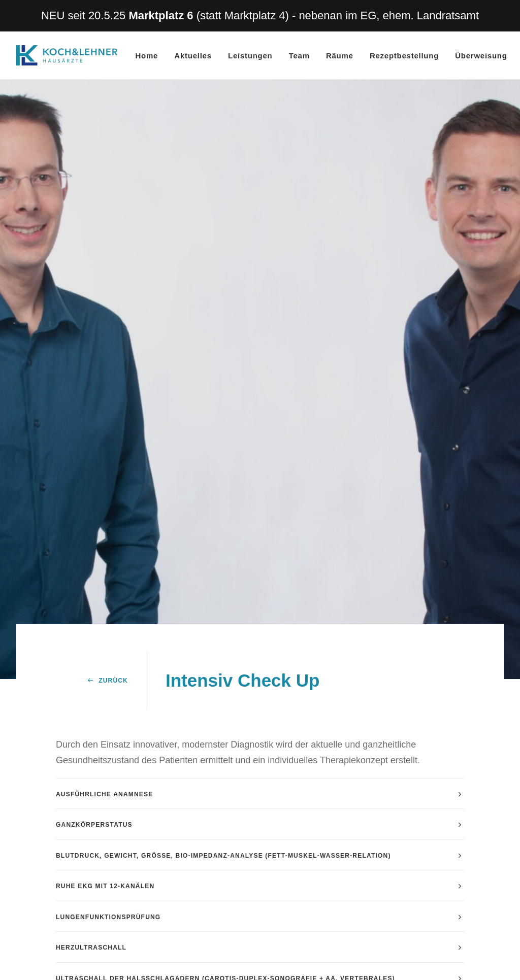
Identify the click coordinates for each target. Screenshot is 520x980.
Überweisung (481, 56)
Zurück (108, 566)
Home (147, 56)
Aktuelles (193, 56)
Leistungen (250, 56)
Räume (340, 56)
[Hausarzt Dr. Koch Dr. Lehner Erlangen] (67, 55)
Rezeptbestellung (404, 56)
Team (299, 56)
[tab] (260, 679)
